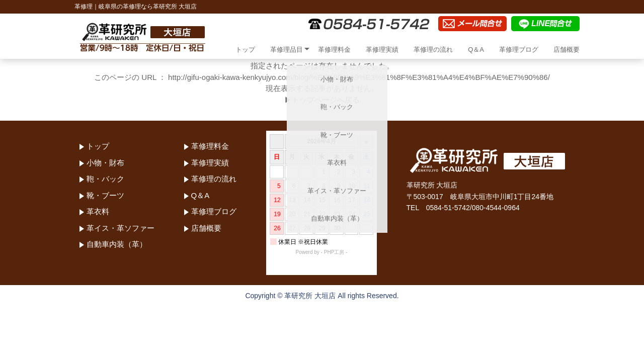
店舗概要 (567, 50)
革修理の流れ (433, 50)
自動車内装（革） (117, 244)
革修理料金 (334, 50)
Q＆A (476, 50)
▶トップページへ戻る (322, 100)
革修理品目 (287, 50)
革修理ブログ (519, 50)
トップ (245, 50)
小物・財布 (105, 163)
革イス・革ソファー (120, 228)
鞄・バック (105, 179)
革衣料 (98, 211)
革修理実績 (382, 50)
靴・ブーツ (105, 195)
